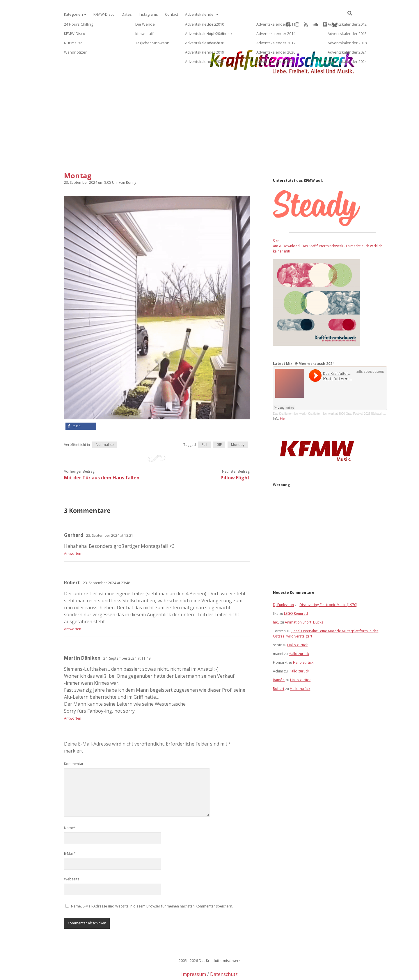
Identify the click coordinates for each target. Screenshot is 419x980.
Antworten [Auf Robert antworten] (73, 610)
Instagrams (146, 14)
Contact (168, 14)
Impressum (194, 956)
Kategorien (73, 14)
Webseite (72, 860)
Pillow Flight (235, 459)
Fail (204, 426)
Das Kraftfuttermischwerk (289, 395)
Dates (125, 14)
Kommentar (74, 745)
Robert (279, 670)
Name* (70, 809)
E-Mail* (70, 835)
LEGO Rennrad (296, 595)
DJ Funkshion (283, 586)
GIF (219, 426)
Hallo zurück (297, 626)
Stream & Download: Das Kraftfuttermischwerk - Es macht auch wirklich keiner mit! (328, 227)
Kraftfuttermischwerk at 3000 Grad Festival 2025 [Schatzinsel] (348, 395)
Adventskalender (196, 14)
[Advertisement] (210, 107)
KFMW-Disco (103, 14)
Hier (283, 400)
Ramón (279, 661)
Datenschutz (224, 956)
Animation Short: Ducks (304, 604)
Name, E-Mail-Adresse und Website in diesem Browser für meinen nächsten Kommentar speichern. (152, 888)
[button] (81, 408)
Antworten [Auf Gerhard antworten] (73, 535)
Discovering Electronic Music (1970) (328, 586)
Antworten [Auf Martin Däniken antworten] (73, 700)
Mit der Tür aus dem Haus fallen (102, 459)
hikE (276, 604)
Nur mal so (105, 426)
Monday (238, 426)
